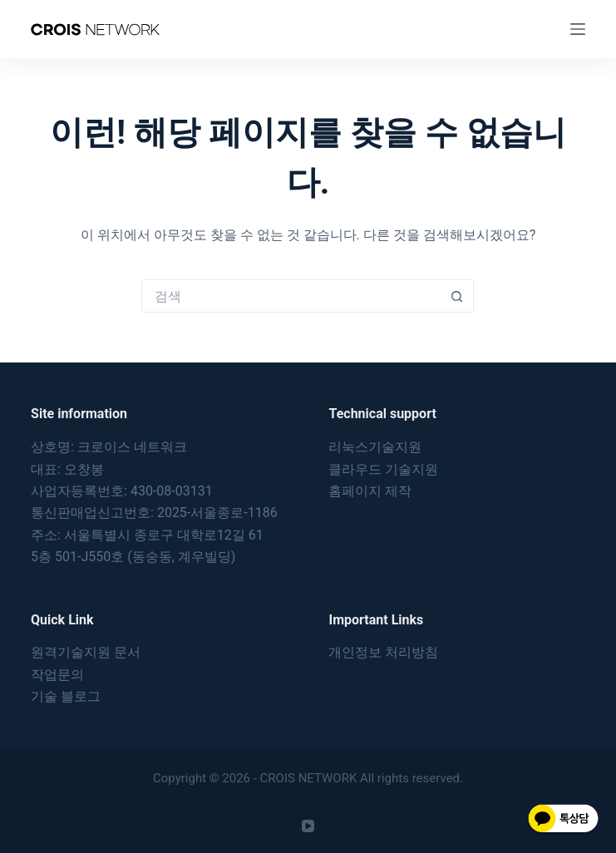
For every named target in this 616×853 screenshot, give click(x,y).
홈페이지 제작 (370, 491)
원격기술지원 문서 (86, 652)
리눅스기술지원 (375, 447)
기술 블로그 (66, 696)
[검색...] (291, 296)
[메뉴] (578, 29)
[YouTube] (308, 826)
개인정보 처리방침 (383, 652)
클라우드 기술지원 (383, 469)
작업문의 (57, 675)
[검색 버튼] (457, 296)
